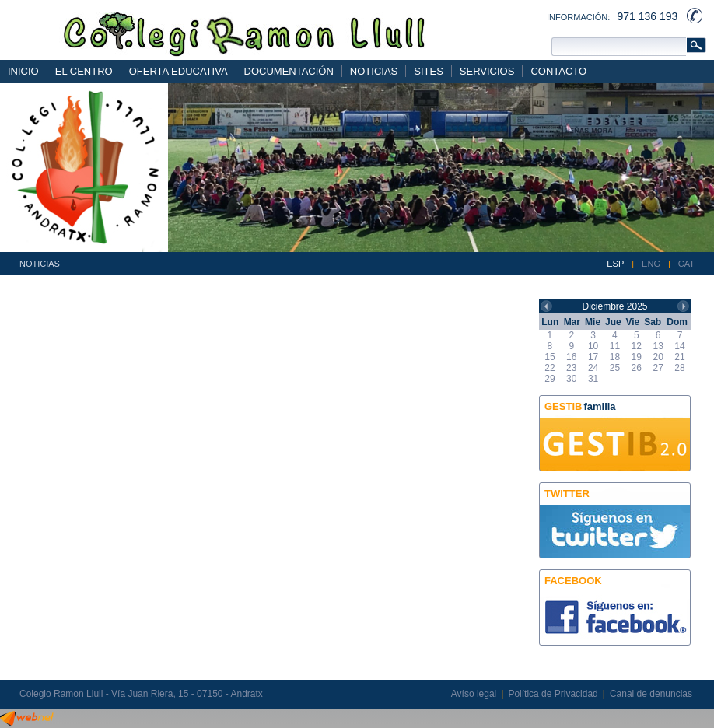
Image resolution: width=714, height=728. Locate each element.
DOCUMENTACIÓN (289, 71)
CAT (686, 264)
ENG (651, 264)
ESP (615, 264)
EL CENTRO (84, 71)
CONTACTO (558, 71)
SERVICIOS (487, 71)
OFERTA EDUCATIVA (178, 71)
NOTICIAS (374, 71)
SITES (429, 71)
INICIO (23, 71)
